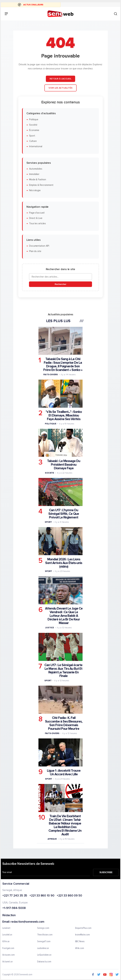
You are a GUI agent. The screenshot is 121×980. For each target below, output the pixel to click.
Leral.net (6, 928)
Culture (33, 141)
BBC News (80, 942)
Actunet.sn (7, 962)
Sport (32, 136)
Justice (49, 628)
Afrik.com (80, 948)
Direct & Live (36, 218)
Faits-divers (51, 374)
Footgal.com (8, 948)
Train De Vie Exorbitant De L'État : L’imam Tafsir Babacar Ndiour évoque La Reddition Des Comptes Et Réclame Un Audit (65, 825)
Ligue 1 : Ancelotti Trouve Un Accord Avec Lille (64, 772)
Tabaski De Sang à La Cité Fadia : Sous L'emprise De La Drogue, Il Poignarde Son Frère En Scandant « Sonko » (63, 364)
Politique (34, 120)
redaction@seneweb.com (27, 922)
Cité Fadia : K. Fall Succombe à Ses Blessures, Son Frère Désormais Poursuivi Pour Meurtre (64, 723)
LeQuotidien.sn (44, 955)
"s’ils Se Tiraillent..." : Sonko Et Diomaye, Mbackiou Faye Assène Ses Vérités (64, 415)
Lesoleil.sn (7, 935)
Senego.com (43, 928)
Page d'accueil (37, 213)
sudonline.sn (43, 948)
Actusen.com (9, 955)
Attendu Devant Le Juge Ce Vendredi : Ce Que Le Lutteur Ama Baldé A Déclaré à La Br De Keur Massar (64, 616)
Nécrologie (35, 190)
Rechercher (60, 284)
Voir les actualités (60, 88)
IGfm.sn (6, 942)
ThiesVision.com (45, 935)
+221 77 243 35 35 (15, 896)
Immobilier (34, 174)
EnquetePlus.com (83, 928)
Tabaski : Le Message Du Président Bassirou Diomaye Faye (64, 465)
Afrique (52, 839)
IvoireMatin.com (83, 935)
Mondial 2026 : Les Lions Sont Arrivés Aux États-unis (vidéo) (64, 563)
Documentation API (39, 246)
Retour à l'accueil (60, 79)
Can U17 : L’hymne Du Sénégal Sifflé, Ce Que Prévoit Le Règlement (64, 514)
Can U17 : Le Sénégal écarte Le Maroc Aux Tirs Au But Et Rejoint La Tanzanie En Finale (63, 671)
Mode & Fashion (38, 180)
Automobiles (36, 169)
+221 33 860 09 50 (69, 896)
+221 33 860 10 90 (42, 896)
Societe (49, 473)
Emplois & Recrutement (41, 185)
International (36, 146)
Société (33, 125)
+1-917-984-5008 (14, 908)
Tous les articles (37, 224)
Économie (34, 130)
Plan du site (35, 251)
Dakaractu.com (44, 962)
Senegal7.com (44, 942)
